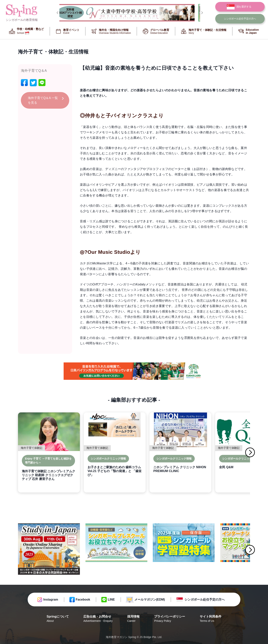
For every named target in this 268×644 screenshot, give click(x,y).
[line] (42, 83)
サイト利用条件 (211, 619)
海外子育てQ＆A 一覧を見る (43, 100)
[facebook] (24, 83)
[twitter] (33, 83)
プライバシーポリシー (170, 619)
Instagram (51, 600)
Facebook (83, 600)
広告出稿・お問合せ (98, 619)
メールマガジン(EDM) (150, 600)
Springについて (58, 619)
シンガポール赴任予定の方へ (205, 600)
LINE (111, 600)
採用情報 (133, 619)
